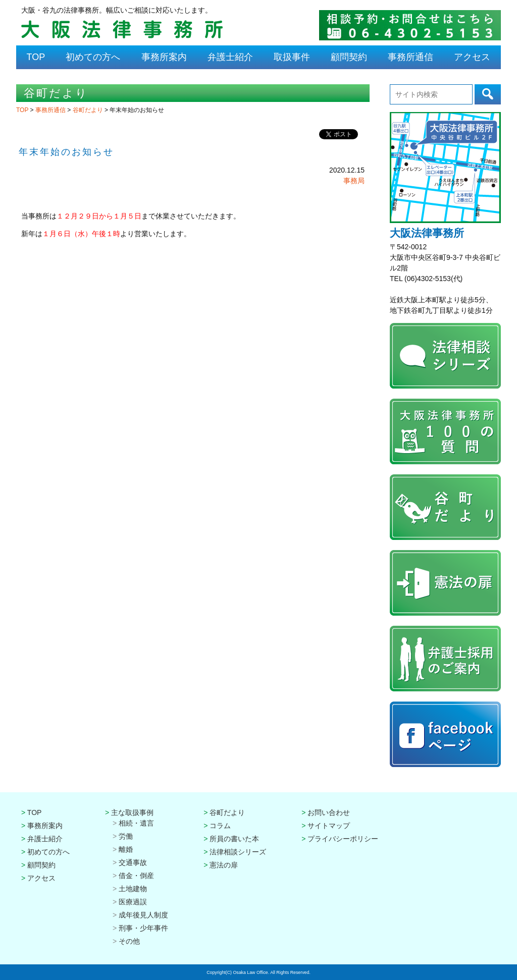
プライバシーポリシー (343, 839)
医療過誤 (133, 902)
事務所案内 (164, 57)
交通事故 (133, 862)
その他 (129, 941)
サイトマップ (329, 826)
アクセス (472, 57)
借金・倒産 (136, 876)
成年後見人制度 (143, 915)
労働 (126, 836)
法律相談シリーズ (238, 852)
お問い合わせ (329, 812)
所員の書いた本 (234, 839)
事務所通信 (410, 57)
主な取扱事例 (132, 812)
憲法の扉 (224, 865)
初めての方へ (93, 57)
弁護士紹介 (230, 57)
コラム (220, 826)
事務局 (354, 181)
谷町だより (89, 110)
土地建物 (133, 889)
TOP (36, 57)
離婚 (126, 849)
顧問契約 (349, 57)
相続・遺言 (136, 823)
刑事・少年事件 (143, 928)
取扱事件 (292, 57)
